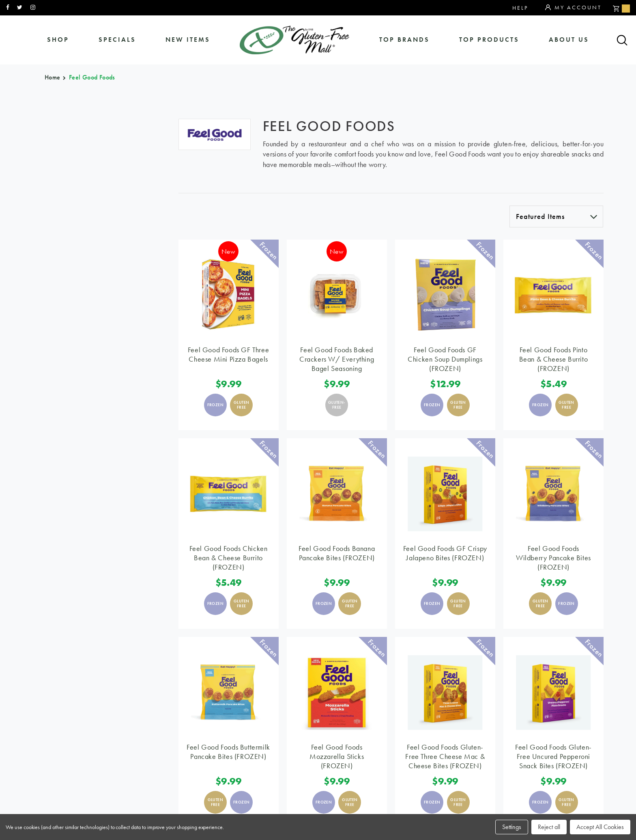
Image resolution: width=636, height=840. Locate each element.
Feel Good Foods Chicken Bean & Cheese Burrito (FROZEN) (229, 558)
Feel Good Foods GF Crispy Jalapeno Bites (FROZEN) (445, 553)
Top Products (489, 40)
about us (569, 40)
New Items (188, 40)
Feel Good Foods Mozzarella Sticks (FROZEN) (337, 756)
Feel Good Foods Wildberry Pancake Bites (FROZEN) (553, 558)
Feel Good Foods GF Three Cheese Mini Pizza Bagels (228, 354)
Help (520, 8)
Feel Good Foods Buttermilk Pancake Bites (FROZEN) (228, 752)
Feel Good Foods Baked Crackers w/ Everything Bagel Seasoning (337, 359)
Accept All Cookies (600, 827)
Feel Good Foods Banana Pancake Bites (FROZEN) (337, 553)
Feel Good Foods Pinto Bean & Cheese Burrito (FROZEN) (554, 359)
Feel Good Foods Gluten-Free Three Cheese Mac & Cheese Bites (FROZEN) (445, 756)
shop (58, 40)
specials (117, 40)
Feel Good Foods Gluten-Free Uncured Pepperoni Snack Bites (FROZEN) (553, 756)
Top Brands (404, 40)
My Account (573, 8)
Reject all (549, 827)
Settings (512, 827)
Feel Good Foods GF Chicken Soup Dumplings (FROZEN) (445, 359)
